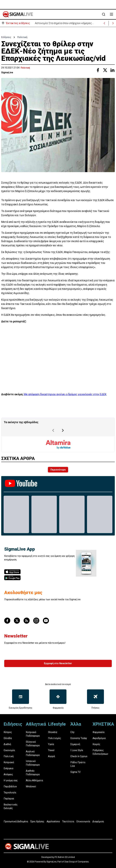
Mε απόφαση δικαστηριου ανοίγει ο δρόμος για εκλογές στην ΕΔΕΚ (65, 394)
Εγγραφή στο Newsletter (58, 663)
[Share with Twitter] (105, 70)
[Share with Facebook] (98, 70)
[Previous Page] (53, 430)
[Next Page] (63, 430)
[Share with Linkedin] (112, 70)
